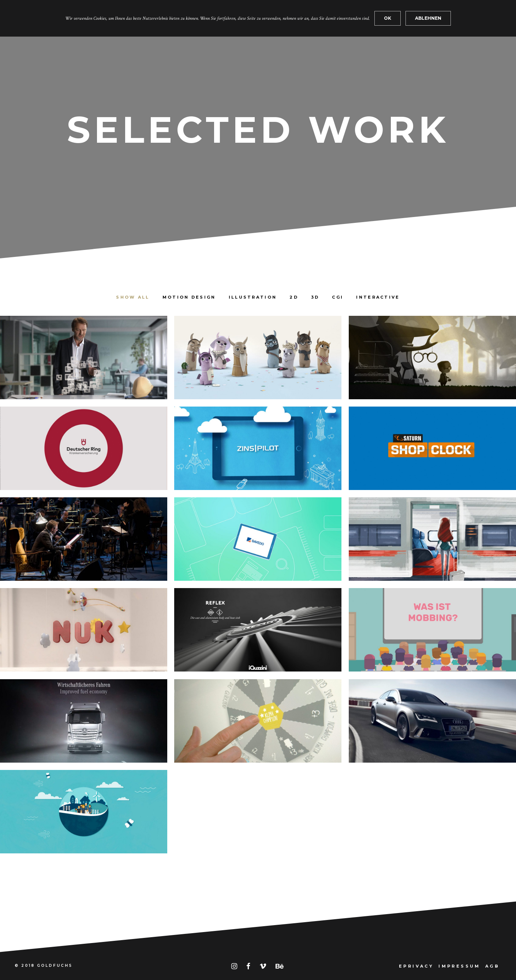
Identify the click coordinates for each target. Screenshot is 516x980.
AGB (492, 966)
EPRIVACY (416, 966)
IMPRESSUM (459, 966)
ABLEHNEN (428, 18)
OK (388, 18)
